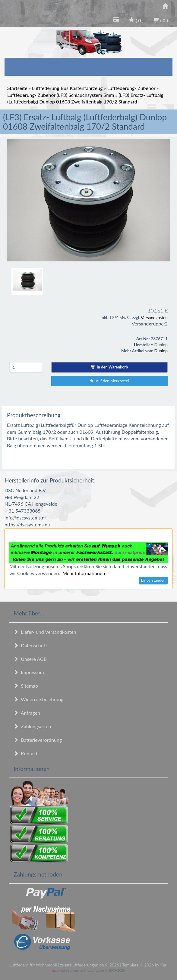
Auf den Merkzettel (109, 381)
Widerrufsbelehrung (38, 699)
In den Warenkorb (109, 367)
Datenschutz (30, 645)
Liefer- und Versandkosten (45, 632)
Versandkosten (154, 317)
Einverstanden (153, 580)
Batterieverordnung (38, 740)
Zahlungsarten (32, 726)
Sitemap (26, 686)
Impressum (29, 672)
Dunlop (161, 351)
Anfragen (27, 713)
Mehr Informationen (84, 573)
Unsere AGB (30, 659)
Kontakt (26, 753)
